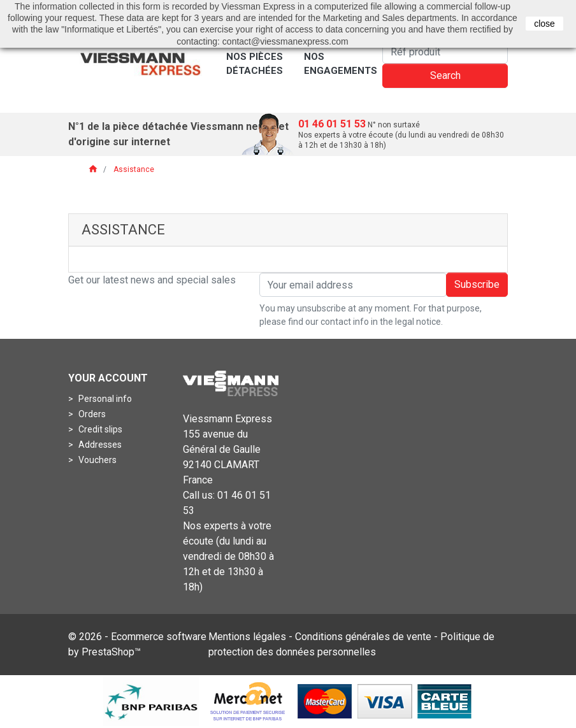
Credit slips (99, 429)
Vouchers (97, 460)
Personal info (104, 399)
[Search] (445, 52)
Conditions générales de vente (363, 637)
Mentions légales (247, 637)
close (544, 24)
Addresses (99, 445)
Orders (91, 414)
